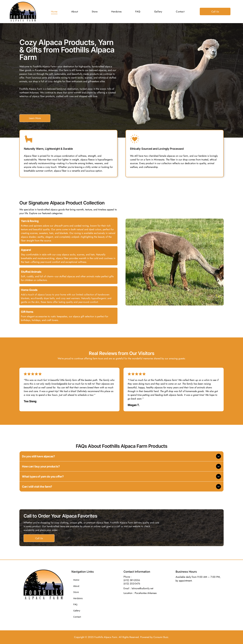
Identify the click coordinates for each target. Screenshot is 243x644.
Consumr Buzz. (161, 637)
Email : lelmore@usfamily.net (138, 588)
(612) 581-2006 (132, 580)
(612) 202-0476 (132, 584)
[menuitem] (54, 12)
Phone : (128, 577)
